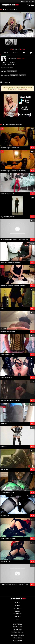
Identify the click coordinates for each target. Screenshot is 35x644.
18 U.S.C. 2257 (18, 630)
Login (23, 1)
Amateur (14, 75)
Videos (18, 603)
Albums (17, 606)
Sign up (28, 1)
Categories (18, 608)
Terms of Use (18, 627)
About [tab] (5, 53)
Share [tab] (15, 53)
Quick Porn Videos (17, 635)
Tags (18, 619)
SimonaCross (20, 59)
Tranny (23, 75)
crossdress (12, 71)
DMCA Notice (17, 624)
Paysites (18, 617)
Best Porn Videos (17, 632)
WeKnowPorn (17, 641)
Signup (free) (22, 89)
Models (17, 611)
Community (18, 614)
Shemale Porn (18, 638)
